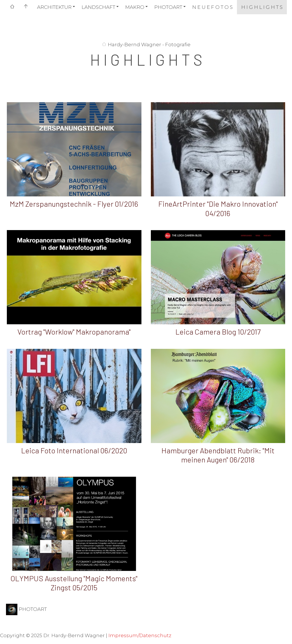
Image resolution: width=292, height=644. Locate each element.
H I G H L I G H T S (262, 7)
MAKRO (135, 7)
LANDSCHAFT (98, 7)
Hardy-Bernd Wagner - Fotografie (149, 45)
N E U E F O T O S (212, 7)
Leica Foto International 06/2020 (74, 450)
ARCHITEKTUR (54, 7)
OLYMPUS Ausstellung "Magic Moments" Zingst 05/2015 (74, 583)
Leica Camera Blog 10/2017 (218, 332)
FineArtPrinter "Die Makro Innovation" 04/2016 (218, 208)
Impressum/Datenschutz (140, 635)
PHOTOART (168, 7)
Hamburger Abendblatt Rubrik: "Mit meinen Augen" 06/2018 (218, 455)
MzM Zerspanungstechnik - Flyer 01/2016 (74, 204)
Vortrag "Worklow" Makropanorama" (74, 332)
